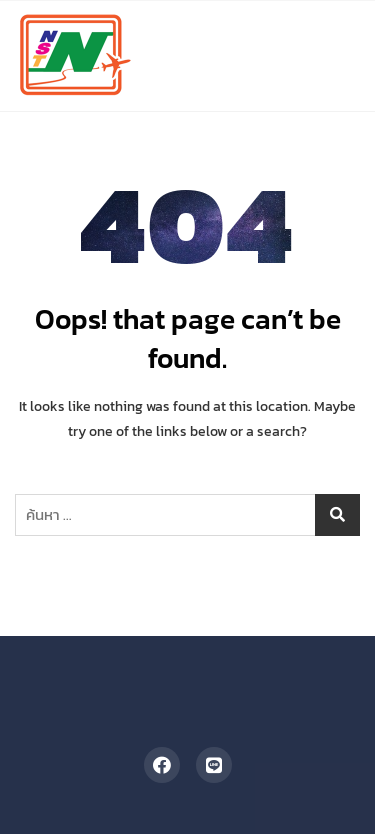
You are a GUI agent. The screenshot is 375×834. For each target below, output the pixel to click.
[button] (326, 25)
